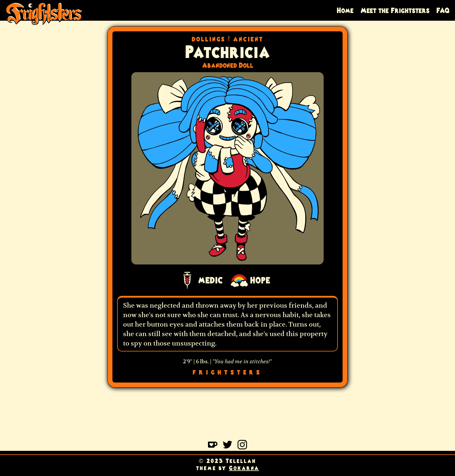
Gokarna (244, 468)
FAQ (443, 10)
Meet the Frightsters (395, 10)
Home (345, 10)
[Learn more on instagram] (242, 447)
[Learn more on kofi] (213, 447)
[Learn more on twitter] (228, 447)
